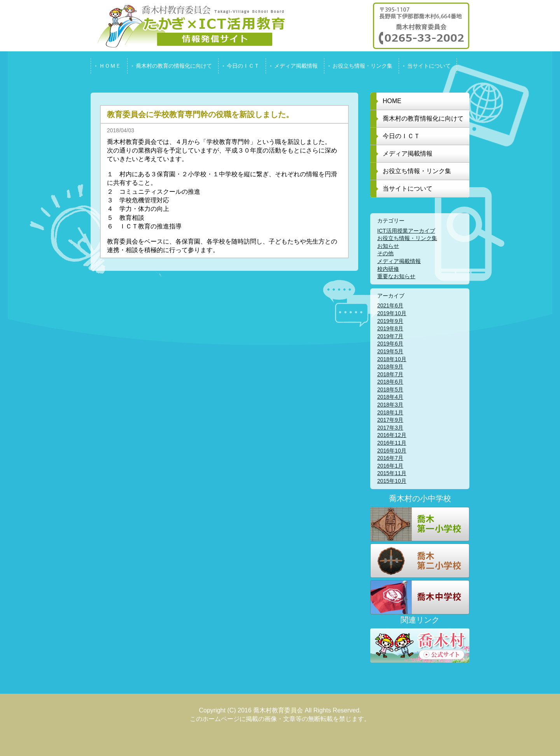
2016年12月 (392, 435)
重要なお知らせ (396, 276)
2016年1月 (390, 466)
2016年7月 (390, 458)
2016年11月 (392, 443)
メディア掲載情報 (399, 261)
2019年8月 (390, 328)
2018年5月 (390, 389)
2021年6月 (390, 305)
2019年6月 (390, 344)
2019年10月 (392, 313)
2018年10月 (392, 359)
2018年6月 (390, 382)
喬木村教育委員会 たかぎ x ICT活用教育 (188, 26)
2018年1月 (390, 412)
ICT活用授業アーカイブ (406, 231)
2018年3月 (390, 405)
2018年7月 (390, 374)
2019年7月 (390, 336)
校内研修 (388, 269)
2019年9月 (390, 321)
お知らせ (388, 246)
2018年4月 (390, 397)
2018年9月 (390, 367)
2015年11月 (392, 473)
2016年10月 (392, 451)
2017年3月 (390, 428)
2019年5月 (390, 351)
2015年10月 (392, 481)
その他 (385, 253)
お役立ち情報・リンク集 (407, 238)
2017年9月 (390, 420)
